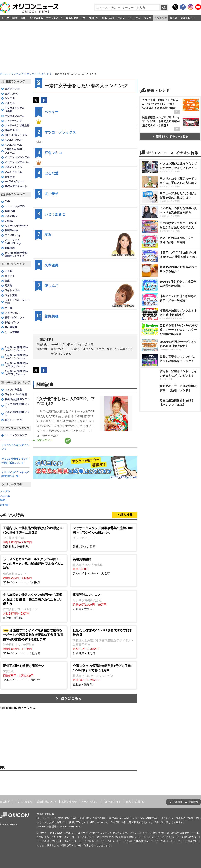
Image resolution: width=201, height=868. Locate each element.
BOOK (8, 271)
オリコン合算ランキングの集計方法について (15, 461)
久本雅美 (51, 265)
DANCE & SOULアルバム (14, 151)
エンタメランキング (38, 74)
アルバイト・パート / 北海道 (34, 642)
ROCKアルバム (13, 145)
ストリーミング (13, 121)
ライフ (147, 18)
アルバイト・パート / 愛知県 (34, 673)
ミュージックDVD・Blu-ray (13, 242)
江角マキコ (53, 153)
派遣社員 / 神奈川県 (34, 537)
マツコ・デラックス (60, 132)
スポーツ (94, 18)
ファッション (12, 313)
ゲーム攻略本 (12, 332)
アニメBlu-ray (13, 235)
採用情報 (178, 802)
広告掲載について (47, 802)
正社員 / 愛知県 (34, 606)
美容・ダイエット (15, 318)
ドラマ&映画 (36, 18)
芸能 (15, 18)
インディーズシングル (17, 157)
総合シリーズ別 (13, 420)
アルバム (10, 103)
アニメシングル (13, 167)
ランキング (161, 18)
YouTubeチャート (15, 181)
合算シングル (12, 89)
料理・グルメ (12, 323)
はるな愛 (51, 173)
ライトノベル (12, 290)
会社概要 (5, 802)
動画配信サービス (76, 18)
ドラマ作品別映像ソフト (17, 406)
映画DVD (10, 211)
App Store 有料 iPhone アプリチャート (16, 373)
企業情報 (193, 802)
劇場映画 (10, 248)
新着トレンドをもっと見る (170, 136)
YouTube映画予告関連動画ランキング (16, 254)
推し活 (174, 18)
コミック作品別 (13, 390)
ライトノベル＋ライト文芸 (17, 302)
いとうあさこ (55, 214)
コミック (10, 276)
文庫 (7, 281)
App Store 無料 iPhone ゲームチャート (16, 349)
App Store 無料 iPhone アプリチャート (16, 365)
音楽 (23, 18)
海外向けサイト (112, 802)
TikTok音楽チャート (16, 186)
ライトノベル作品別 (16, 394)
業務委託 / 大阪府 (104, 537)
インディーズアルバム (17, 162)
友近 (48, 235)
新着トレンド (188, 18)
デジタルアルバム (15, 116)
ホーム (4, 74)
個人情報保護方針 (136, 802)
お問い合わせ (69, 802)
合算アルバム (12, 94)
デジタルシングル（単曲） (15, 109)
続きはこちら (71, 698)
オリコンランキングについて (15, 447)
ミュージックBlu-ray (16, 226)
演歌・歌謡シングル (16, 135)
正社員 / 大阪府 (104, 602)
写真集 (8, 286)
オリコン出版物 (23, 802)
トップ (5, 18)
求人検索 (126, 515)
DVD (7, 201)
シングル (10, 98)
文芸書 (8, 308)
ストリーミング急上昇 (17, 126)
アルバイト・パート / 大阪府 (34, 570)
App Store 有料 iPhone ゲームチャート (16, 357)
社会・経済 (108, 18)
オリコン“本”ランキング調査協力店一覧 (15, 474)
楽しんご (51, 286)
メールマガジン (90, 802)
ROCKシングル (13, 140)
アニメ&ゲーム (54, 18)
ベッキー (51, 112)
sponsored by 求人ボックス (18, 708)
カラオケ (10, 177)
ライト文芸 (11, 295)
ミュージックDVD (15, 206)
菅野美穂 (51, 316)
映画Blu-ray (11, 230)
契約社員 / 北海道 (104, 642)
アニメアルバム (13, 172)
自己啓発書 (11, 327)
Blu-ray (9, 221)
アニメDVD (11, 216)
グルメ (121, 18)
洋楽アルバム (12, 130)
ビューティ (134, 18)
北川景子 (51, 194)
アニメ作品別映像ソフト (17, 414)
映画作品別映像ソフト (17, 399)
